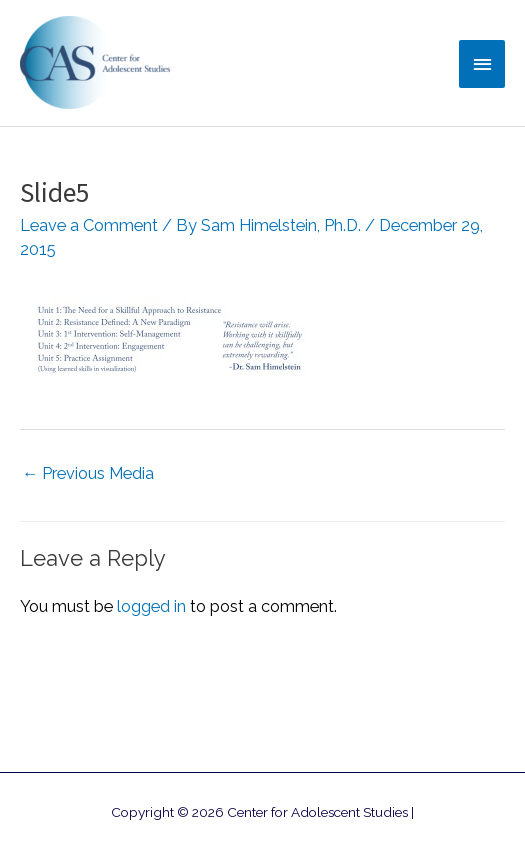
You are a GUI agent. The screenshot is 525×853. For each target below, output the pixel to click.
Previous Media (88, 473)
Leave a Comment (89, 225)
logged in (151, 606)
